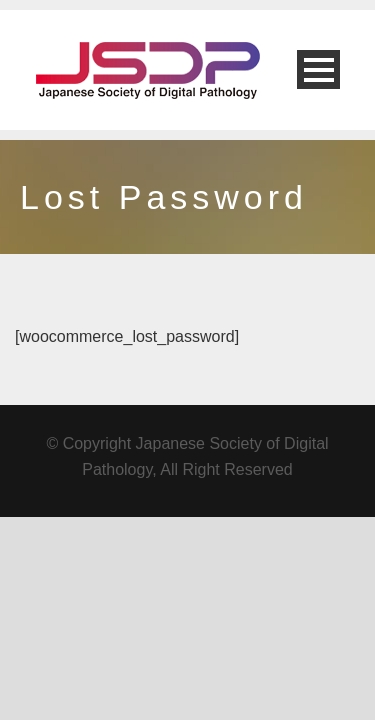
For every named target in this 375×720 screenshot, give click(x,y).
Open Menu (318, 69)
